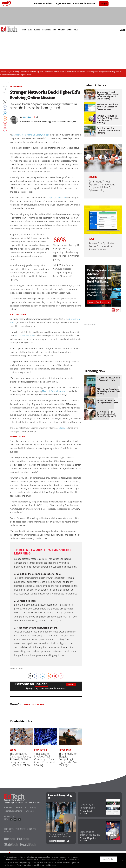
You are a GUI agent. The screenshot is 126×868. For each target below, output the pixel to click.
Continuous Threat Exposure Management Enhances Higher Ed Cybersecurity (108, 95)
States (30, 30)
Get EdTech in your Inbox (87, 806)
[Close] (123, 860)
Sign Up (103, 4)
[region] (63, 860)
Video (54, 30)
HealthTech (28, 844)
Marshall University (57, 198)
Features (37, 30)
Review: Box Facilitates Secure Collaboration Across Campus (108, 107)
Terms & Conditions (13, 811)
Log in (122, 30)
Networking (13, 83)
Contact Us (21, 807)
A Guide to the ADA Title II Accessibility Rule (109, 379)
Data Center (38, 705)
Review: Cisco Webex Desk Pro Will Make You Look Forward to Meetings (108, 119)
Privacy (33, 807)
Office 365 (63, 428)
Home (5, 83)
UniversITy (62, 30)
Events (69, 30)
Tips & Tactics (46, 30)
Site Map (30, 811)
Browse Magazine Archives (88, 839)
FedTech (23, 839)
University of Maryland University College (31, 135)
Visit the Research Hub (59, 841)
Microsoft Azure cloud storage (56, 391)
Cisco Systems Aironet (24, 335)
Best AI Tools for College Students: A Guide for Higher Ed (106, 414)
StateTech (11, 844)
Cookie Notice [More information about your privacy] (51, 865)
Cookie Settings (108, 859)
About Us (8, 807)
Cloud (27, 705)
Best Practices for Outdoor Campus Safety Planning (108, 131)
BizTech (9, 839)
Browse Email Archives (86, 812)
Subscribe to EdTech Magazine (90, 833)
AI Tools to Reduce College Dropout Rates (108, 402)
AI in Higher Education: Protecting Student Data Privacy (109, 391)
